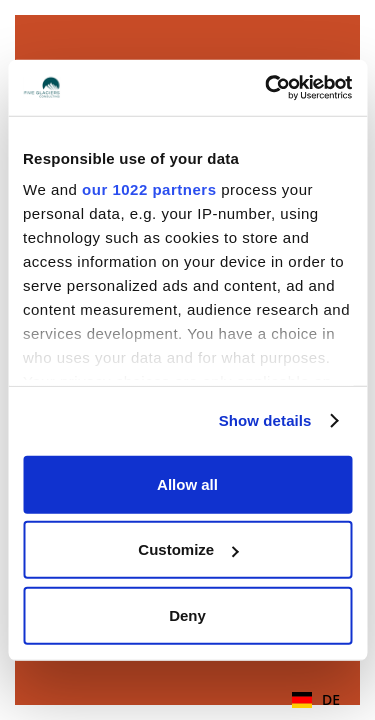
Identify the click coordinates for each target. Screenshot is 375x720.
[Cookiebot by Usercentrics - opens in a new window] (267, 88)
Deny (187, 614)
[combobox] (316, 700)
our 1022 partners (149, 189)
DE (316, 699)
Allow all (187, 483)
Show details (265, 420)
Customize (188, 549)
